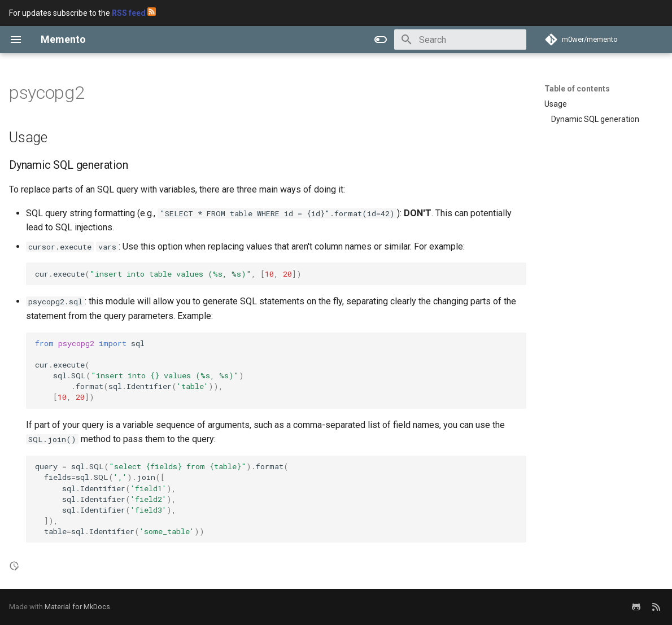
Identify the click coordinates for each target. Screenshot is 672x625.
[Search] (460, 40)
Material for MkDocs (77, 607)
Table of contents (577, 89)
